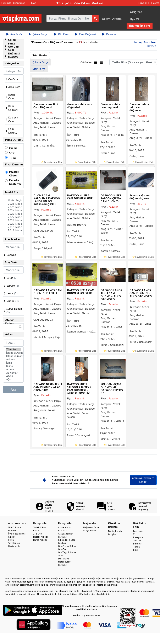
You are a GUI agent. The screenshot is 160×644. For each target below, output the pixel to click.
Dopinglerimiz (115, 531)
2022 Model (13, 217)
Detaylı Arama (112, 19)
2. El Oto (37, 534)
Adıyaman (13, 373)
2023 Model (13, 214)
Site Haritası (14, 543)
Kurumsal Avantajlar (13, 3)
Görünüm (86, 62)
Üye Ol (134, 19)
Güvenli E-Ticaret (149, 3)
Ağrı (13, 379)
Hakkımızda (14, 546)
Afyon (13, 376)
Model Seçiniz (13, 201)
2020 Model (13, 224)
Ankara (13, 360)
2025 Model (13, 207)
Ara (13, 390)
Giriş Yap (136, 12)
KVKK (11, 540)
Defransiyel (64, 559)
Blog (34, 3)
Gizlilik (12, 537)
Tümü (13, 158)
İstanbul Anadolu (13, 356)
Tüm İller (13, 350)
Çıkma (13, 148)
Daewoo (109, 34)
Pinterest (138, 544)
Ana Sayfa (14, 34)
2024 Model (13, 211)
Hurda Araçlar (40, 540)
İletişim (112, 534)
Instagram (138, 537)
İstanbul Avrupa (13, 353)
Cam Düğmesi (85, 34)
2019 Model (13, 227)
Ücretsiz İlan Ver (140, 26)
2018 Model (13, 230)
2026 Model (13, 204)
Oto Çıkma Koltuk (67, 546)
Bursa (13, 366)
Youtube (137, 541)
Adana (13, 369)
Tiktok (136, 547)
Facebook (138, 531)
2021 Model (13, 220)
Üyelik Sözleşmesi (17, 534)
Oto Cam (61, 34)
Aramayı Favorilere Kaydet (143, 480)
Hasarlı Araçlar (41, 537)
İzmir (13, 363)
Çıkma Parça (38, 34)
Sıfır (12, 153)
